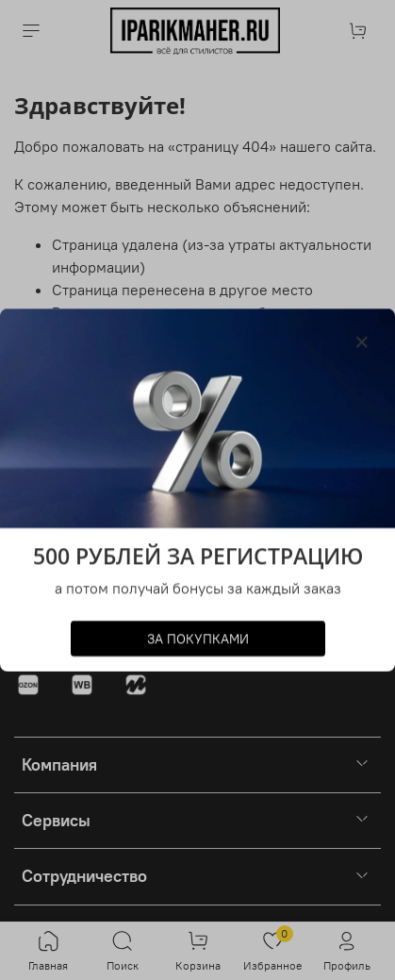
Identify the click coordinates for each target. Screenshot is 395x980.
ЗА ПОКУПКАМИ (198, 639)
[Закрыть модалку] (362, 342)
